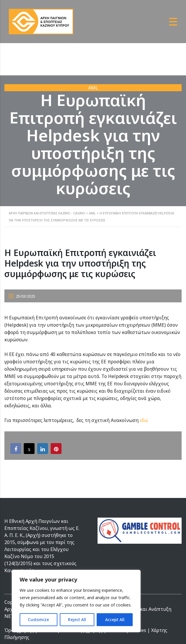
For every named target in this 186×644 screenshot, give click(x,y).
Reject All (77, 620)
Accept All (115, 620)
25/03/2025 (22, 296)
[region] (76, 601)
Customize (38, 620)
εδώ (144, 420)
